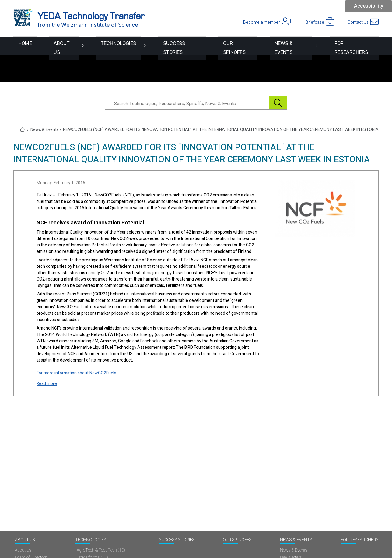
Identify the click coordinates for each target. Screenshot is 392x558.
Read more (47, 384)
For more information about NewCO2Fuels (76, 373)
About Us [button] (57, 46)
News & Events (296, 540)
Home (21, 46)
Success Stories (175, 46)
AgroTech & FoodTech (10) (101, 550)
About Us (25, 540)
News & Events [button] (289, 46)
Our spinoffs (233, 46)
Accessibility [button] (369, 6)
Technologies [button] (111, 46)
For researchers (355, 46)
